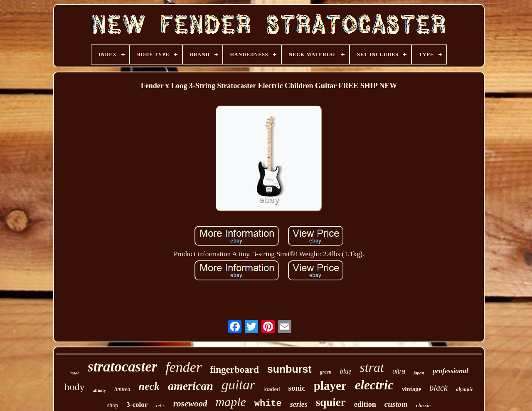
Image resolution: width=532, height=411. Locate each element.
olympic (465, 389)
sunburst (289, 369)
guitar (238, 385)
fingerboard (234, 370)
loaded (272, 389)
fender (183, 367)
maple (230, 402)
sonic (297, 388)
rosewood (190, 404)
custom (396, 404)
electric (374, 385)
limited (122, 389)
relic (160, 406)
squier (331, 402)
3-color (137, 405)
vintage (412, 389)
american (191, 386)
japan (419, 373)
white (268, 404)
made (74, 373)
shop (113, 405)
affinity (99, 390)
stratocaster (122, 367)
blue (346, 371)
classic (423, 405)
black (438, 388)
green (326, 372)
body (74, 387)
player (330, 386)
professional (451, 371)
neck (149, 386)
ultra (399, 371)
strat (372, 367)
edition (365, 404)
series (299, 404)
